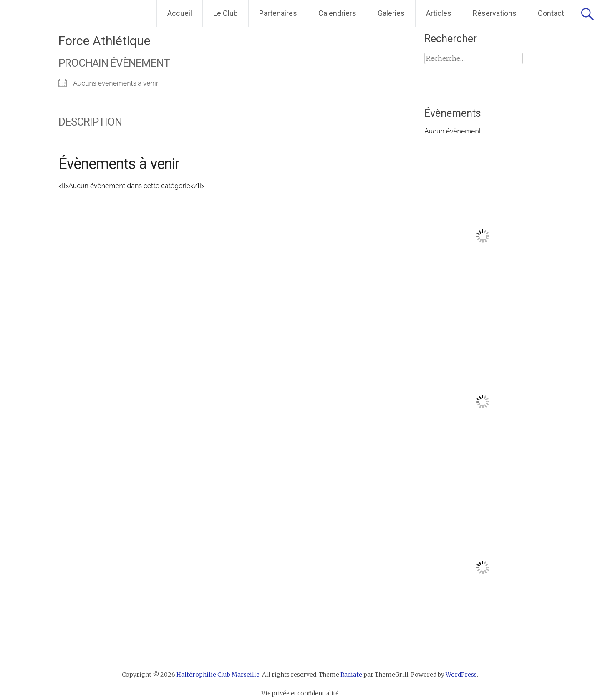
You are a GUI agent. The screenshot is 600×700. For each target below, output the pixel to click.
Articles (439, 13)
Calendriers (337, 13)
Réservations (495, 13)
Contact (551, 13)
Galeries (391, 13)
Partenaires (278, 13)
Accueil (180, 13)
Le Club (226, 13)
